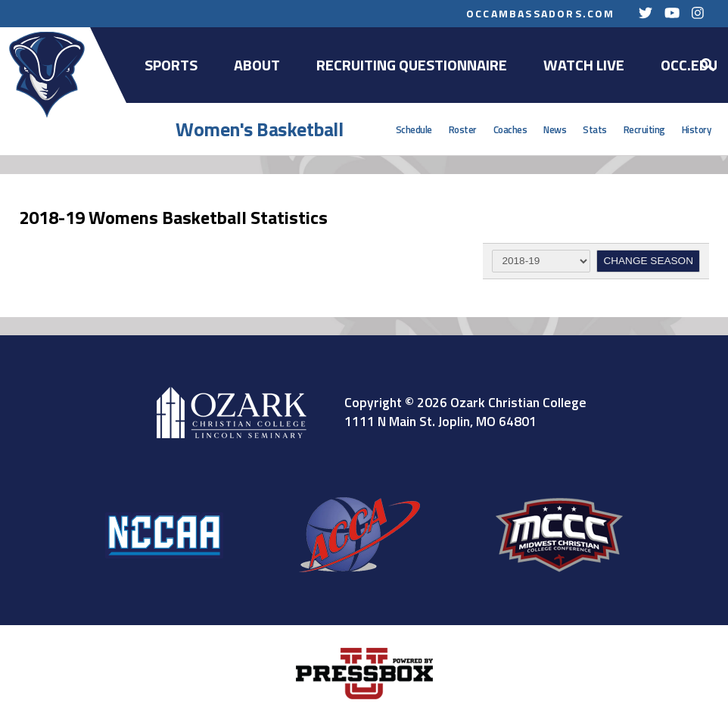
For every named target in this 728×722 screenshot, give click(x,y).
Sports (171, 65)
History (697, 129)
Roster (463, 129)
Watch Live (584, 65)
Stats (595, 129)
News (555, 129)
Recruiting (644, 129)
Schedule (414, 129)
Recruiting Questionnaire (412, 65)
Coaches (510, 129)
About (257, 65)
